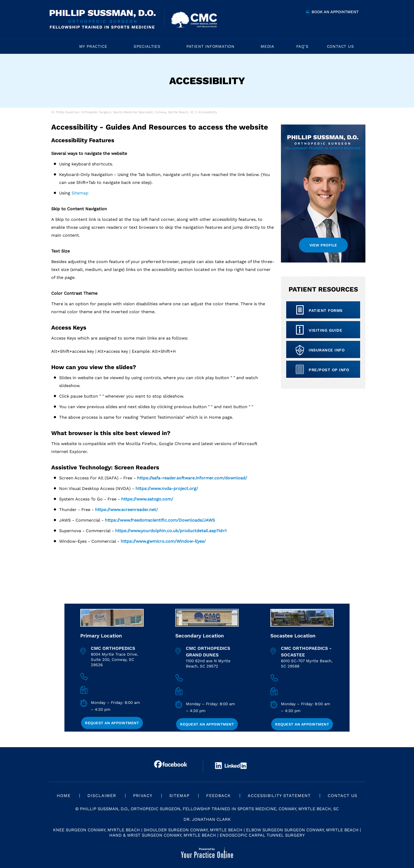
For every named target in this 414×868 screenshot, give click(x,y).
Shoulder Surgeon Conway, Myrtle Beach (193, 830)
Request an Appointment (112, 723)
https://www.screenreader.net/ (126, 510)
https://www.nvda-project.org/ (167, 488)
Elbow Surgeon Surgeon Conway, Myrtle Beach (302, 830)
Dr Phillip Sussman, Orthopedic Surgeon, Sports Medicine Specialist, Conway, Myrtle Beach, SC (123, 112)
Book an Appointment (335, 12)
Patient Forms (326, 311)
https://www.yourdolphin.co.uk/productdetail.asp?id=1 (171, 531)
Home (58, 46)
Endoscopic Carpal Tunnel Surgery (262, 835)
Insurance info (327, 350)
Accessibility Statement (279, 796)
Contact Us (342, 796)
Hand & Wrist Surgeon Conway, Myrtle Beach (163, 835)
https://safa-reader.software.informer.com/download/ (192, 478)
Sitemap (80, 193)
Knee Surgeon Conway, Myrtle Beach (97, 830)
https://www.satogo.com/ (147, 499)
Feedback (218, 796)
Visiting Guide (325, 330)
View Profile (323, 245)
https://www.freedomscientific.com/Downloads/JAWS (160, 520)
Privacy (143, 796)
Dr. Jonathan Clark (207, 819)
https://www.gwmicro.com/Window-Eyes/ (163, 541)
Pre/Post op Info (329, 370)
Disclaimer (102, 796)
